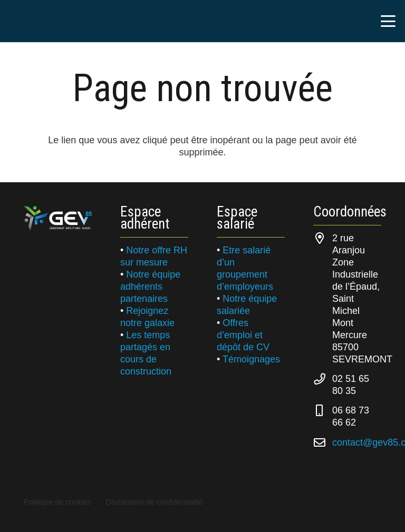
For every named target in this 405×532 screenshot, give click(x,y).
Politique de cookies (57, 502)
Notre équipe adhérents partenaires (150, 287)
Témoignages (251, 359)
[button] (388, 21)
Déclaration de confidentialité (154, 502)
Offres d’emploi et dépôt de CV (243, 335)
